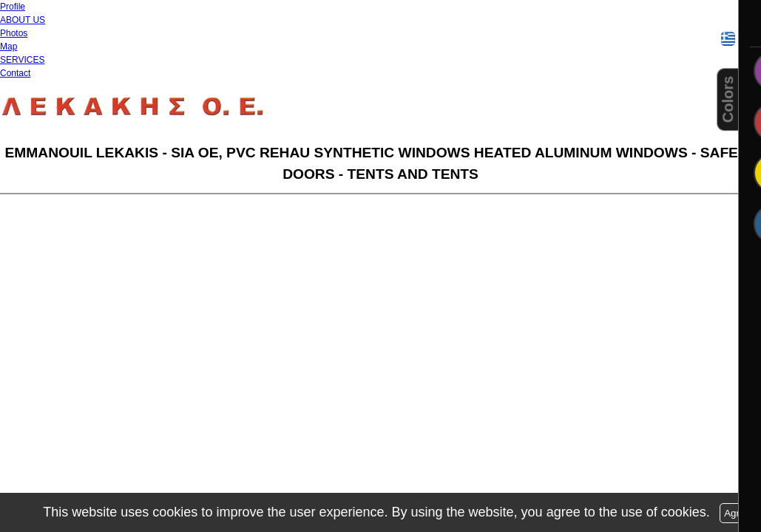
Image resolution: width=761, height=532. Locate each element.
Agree (737, 513)
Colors (728, 99)
